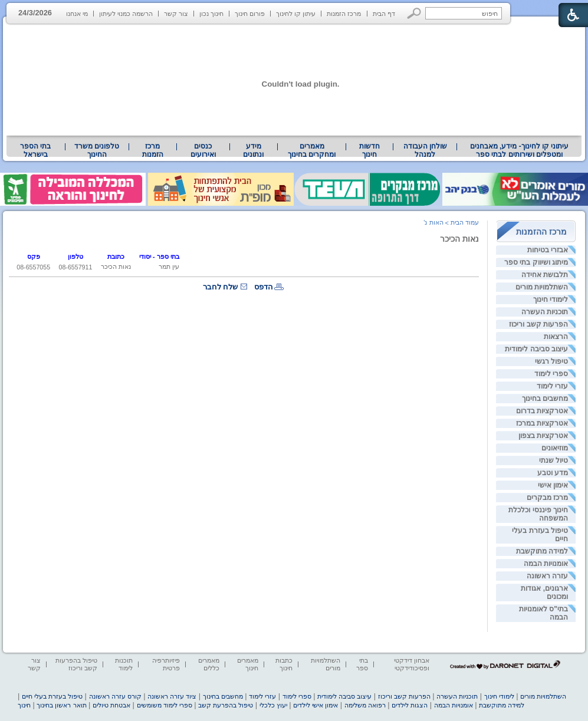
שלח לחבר (221, 287)
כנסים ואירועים (203, 150)
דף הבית (384, 14)
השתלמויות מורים (542, 287)
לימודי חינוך (551, 299)
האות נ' (433, 222)
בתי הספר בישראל (35, 150)
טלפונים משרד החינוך (97, 150)
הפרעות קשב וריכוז (538, 324)
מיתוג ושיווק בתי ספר (536, 262)
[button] (414, 13)
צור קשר (176, 14)
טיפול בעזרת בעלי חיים (52, 696)
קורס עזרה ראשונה (115, 696)
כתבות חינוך (284, 664)
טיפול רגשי (551, 361)
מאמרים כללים (209, 664)
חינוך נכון (211, 14)
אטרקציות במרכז (542, 423)
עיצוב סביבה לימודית (536, 349)
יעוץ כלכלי (273, 705)
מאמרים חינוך (248, 664)
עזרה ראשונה (547, 576)
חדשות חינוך (369, 150)
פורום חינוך (250, 14)
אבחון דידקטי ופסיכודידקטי (412, 664)
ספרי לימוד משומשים (165, 705)
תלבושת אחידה (545, 275)
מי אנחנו (77, 14)
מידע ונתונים (253, 150)
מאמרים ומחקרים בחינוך (312, 150)
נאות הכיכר (459, 239)
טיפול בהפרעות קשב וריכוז (76, 664)
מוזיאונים (555, 448)
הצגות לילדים (410, 705)
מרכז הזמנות (344, 14)
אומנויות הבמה (546, 564)
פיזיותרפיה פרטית (166, 664)
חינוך (24, 705)
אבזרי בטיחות (548, 250)
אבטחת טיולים (111, 705)
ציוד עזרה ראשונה (172, 696)
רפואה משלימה (365, 705)
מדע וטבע (553, 473)
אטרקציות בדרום (542, 411)
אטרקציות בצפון (543, 436)
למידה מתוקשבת (542, 551)
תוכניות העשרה (545, 312)
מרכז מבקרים (547, 498)
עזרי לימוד (552, 386)
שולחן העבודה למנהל (425, 150)
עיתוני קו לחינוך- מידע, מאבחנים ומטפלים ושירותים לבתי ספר (520, 150)
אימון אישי (553, 485)
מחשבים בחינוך (545, 399)
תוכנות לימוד (124, 664)
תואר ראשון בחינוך (61, 705)
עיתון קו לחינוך (296, 14)
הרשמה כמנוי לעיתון (126, 14)
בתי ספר (362, 664)
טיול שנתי (553, 460)
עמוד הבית (465, 222)
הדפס (264, 287)
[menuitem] (519, 150)
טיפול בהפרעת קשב (226, 705)
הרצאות (556, 337)
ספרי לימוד (551, 374)
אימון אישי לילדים (316, 705)
